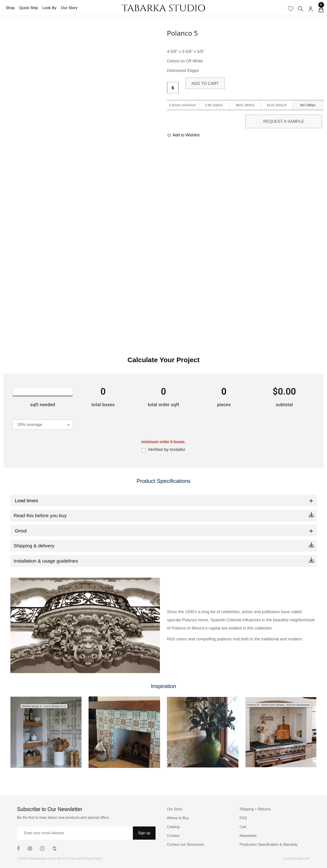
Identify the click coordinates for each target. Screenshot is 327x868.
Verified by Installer (167, 450)
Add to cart (205, 84)
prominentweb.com (297, 858)
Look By (49, 8)
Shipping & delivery (34, 546)
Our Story (69, 8)
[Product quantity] (173, 88)
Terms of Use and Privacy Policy (79, 858)
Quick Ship (29, 8)
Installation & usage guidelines (46, 561)
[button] (183, 135)
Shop (10, 8)
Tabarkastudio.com (41, 858)
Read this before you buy (40, 515)
